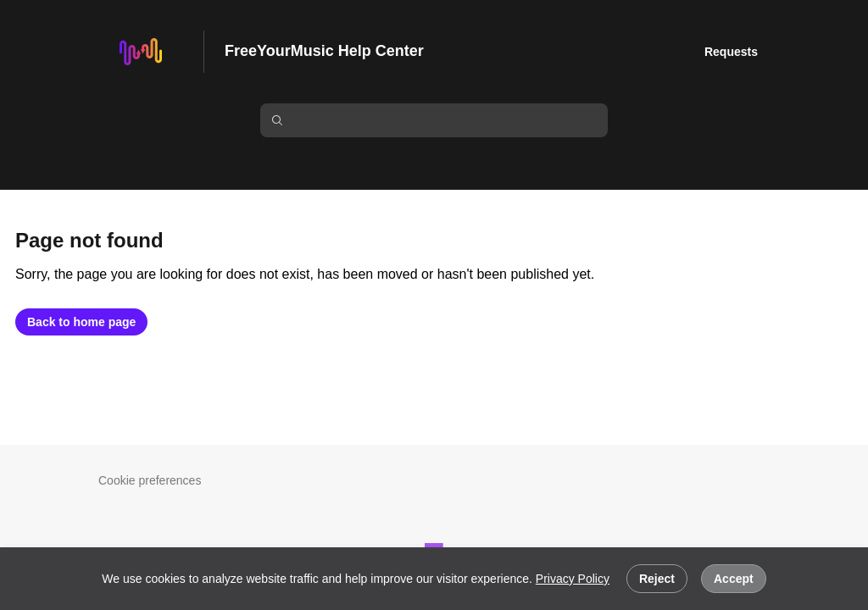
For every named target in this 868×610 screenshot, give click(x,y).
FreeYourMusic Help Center (324, 51)
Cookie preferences (150, 480)
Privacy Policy (573, 579)
